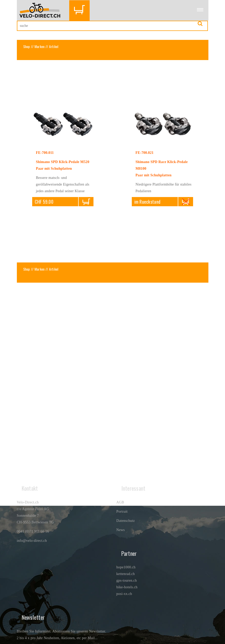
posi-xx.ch (124, 594)
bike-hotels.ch (127, 587)
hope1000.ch (126, 567)
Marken (40, 46)
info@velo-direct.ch (32, 541)
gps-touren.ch (127, 580)
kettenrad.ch (126, 574)
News (121, 530)
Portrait (122, 511)
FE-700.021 (145, 153)
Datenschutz (126, 521)
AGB (120, 502)
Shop (27, 46)
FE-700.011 (45, 153)
